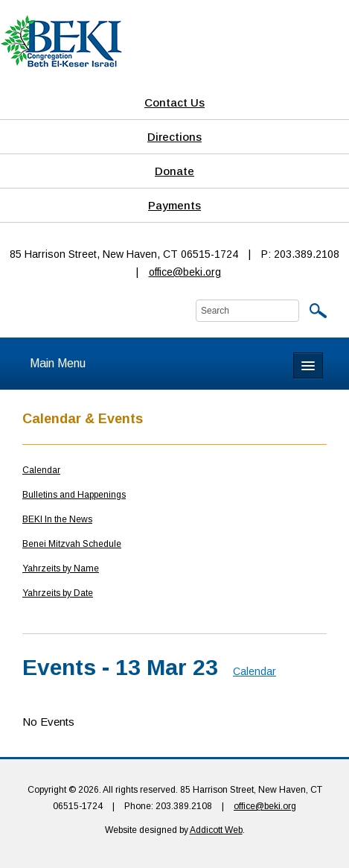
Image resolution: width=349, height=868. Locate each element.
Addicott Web (216, 830)
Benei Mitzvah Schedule (72, 544)
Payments (174, 205)
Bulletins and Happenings (74, 495)
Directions (174, 137)
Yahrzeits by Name (61, 568)
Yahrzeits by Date (58, 593)
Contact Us (174, 102)
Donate (174, 171)
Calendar (41, 470)
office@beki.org (185, 272)
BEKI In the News (57, 519)
